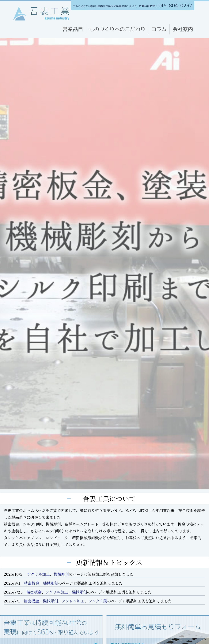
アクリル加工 (38, 574)
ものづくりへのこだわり (117, 29)
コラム (159, 29)
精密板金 (32, 583)
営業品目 (73, 29)
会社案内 (183, 29)
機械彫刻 (61, 574)
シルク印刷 (98, 601)
